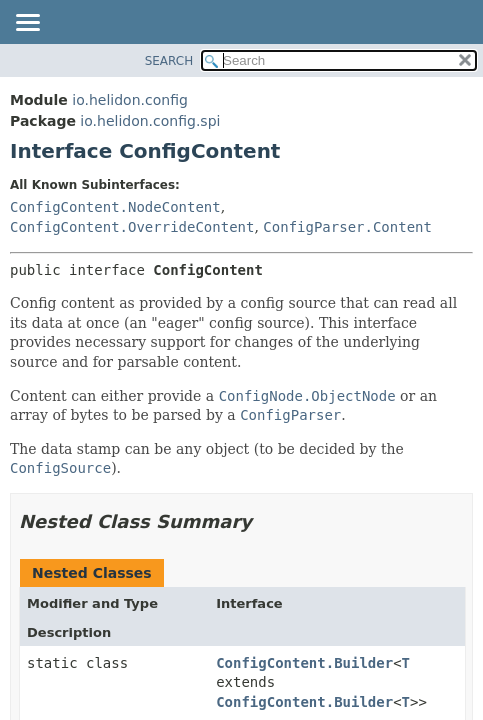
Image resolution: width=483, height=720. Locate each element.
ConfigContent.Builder (304, 663)
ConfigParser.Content (347, 227)
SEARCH (169, 61)
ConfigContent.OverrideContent (132, 227)
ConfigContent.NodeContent (115, 207)
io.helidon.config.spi (150, 121)
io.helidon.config (130, 100)
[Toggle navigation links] (27, 24)
